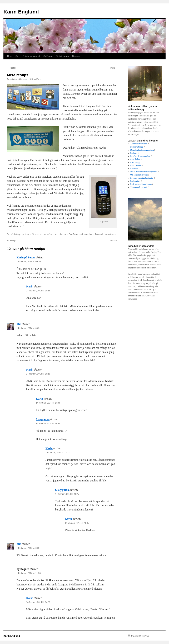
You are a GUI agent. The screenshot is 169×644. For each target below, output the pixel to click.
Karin (39, 79)
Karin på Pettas (26, 257)
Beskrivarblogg (137, 147)
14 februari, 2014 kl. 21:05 (77, 523)
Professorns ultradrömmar (141, 184)
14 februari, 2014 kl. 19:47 (67, 494)
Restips (12, 68)
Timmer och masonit (139, 187)
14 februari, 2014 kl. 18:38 (58, 453)
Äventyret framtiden (139, 144)
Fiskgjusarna (62, 56)
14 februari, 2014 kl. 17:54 (48, 424)
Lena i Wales (136, 165)
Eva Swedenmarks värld (140, 156)
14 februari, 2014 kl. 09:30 (29, 262)
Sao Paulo (74, 234)
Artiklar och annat (31, 56)
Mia (19, 324)
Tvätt (114, 68)
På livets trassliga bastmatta (142, 178)
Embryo (134, 153)
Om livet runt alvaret (139, 175)
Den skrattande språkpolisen (142, 150)
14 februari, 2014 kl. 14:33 (38, 602)
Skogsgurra (43, 419)
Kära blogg (135, 162)
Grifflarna (48, 56)
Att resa (35, 234)
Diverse (76, 56)
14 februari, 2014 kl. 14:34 (48, 403)
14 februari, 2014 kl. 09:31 (29, 328)
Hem (10, 56)
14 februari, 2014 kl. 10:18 (38, 374)
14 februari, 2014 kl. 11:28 (29, 573)
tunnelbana (89, 234)
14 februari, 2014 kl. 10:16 (38, 291)
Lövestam (134, 169)
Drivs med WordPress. (140, 636)
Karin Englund (21, 12)
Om (17, 56)
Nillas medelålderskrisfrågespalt (144, 172)
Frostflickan (135, 159)
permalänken (110, 234)
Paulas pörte (135, 181)
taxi (81, 234)
